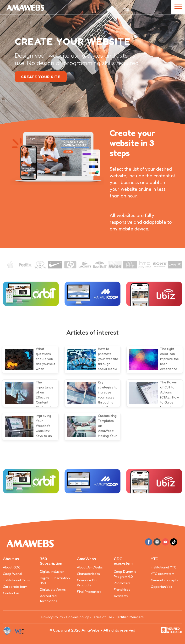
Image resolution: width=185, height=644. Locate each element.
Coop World (12, 574)
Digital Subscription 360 (55, 580)
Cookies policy (77, 617)
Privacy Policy (52, 617)
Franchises (122, 589)
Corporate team (15, 587)
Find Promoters (89, 592)
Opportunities (161, 587)
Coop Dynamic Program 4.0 (125, 574)
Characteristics (88, 574)
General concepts (164, 580)
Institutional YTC (163, 567)
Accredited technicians (49, 598)
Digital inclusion (52, 571)
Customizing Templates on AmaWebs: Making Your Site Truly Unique (107, 431)
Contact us (11, 593)
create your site (41, 77)
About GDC (12, 567)
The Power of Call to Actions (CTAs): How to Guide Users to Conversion (170, 397)
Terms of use (102, 617)
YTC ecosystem (163, 574)
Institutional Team (16, 580)
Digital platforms (53, 589)
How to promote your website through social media (108, 359)
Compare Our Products (87, 583)
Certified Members (130, 617)
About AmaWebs (90, 567)
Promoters (122, 583)
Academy (121, 596)
